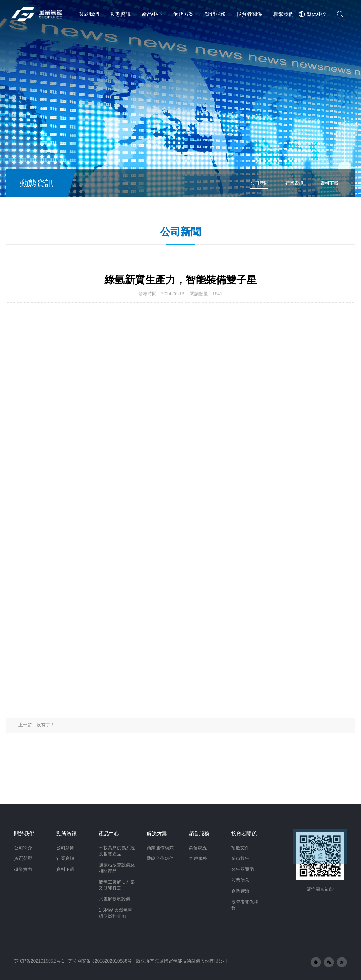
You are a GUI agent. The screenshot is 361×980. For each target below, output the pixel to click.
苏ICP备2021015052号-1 (39, 961)
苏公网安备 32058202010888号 (100, 961)
